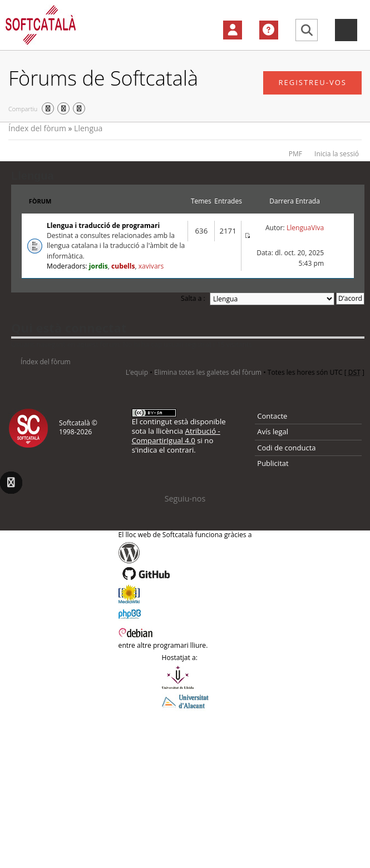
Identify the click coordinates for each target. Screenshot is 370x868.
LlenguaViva (305, 228)
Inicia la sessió (337, 154)
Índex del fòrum (37, 128)
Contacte (272, 416)
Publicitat (273, 463)
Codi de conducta (286, 448)
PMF (295, 154)
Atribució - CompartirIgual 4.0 (176, 436)
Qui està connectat (69, 328)
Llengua (88, 128)
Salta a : (193, 298)
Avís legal (273, 431)
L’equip (137, 372)
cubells (123, 266)
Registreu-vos (312, 82)
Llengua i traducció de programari (103, 225)
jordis (98, 266)
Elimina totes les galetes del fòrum (208, 372)
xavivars (151, 266)
